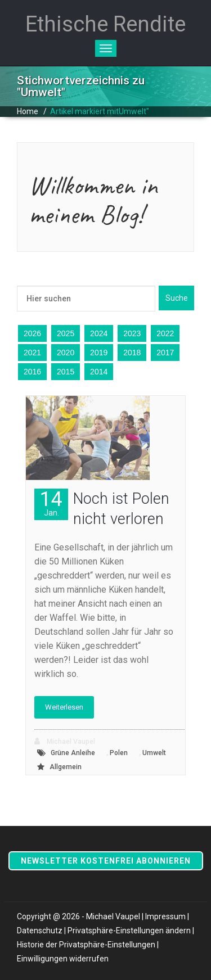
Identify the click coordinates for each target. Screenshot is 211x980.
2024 (99, 333)
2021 (32, 353)
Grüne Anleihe (73, 753)
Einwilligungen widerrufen (63, 959)
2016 (32, 372)
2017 (165, 353)
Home (28, 111)
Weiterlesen (64, 707)
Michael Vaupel (65, 741)
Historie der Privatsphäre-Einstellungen (86, 945)
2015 (66, 372)
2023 (132, 333)
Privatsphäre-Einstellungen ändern (129, 931)
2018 (132, 353)
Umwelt (154, 753)
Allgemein (66, 767)
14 (51, 503)
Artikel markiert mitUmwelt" (100, 111)
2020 (66, 353)
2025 (66, 333)
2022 (165, 333)
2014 (99, 372)
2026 (32, 333)
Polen (119, 753)
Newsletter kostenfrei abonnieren (106, 861)
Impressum (165, 916)
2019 (99, 353)
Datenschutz (40, 931)
